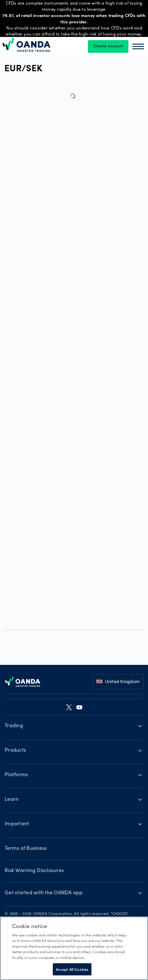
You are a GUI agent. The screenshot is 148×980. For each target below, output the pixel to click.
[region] (74, 948)
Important (17, 824)
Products (15, 751)
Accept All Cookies (72, 969)
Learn (12, 800)
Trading (14, 726)
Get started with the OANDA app (44, 893)
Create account (108, 46)
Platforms (16, 775)
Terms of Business (26, 849)
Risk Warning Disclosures (34, 871)
